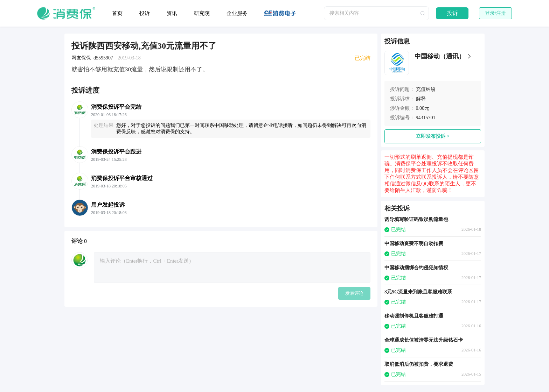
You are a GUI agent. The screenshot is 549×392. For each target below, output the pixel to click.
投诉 (145, 13)
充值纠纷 (426, 89)
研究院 (202, 13)
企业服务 (237, 13)
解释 (421, 99)
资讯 (172, 13)
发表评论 (354, 293)
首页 (117, 13)
